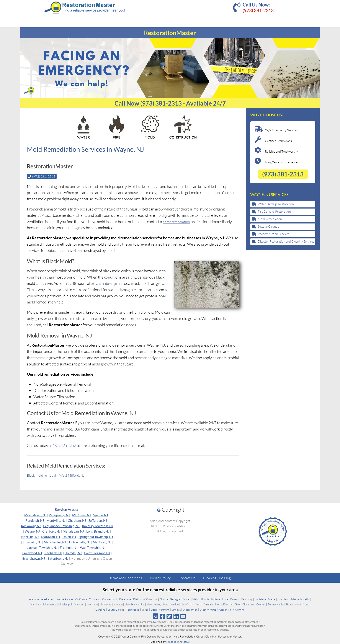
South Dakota (116, 609)
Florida (164, 599)
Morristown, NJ (35, 515)
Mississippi (65, 604)
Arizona (56, 599)
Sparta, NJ (101, 515)
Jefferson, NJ (98, 520)
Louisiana (260, 599)
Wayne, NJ (32, 531)
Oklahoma (248, 604)
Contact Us (187, 578)
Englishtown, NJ (34, 558)
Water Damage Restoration (276, 204)
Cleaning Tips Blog (217, 578)
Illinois (205, 599)
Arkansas (68, 599)
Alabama (34, 599)
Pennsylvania (275, 604)
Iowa (225, 599)
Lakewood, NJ (32, 553)
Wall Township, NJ (93, 547)
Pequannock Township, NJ (61, 526)
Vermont (164, 609)
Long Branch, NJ (98, 531)
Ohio (237, 604)
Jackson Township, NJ (42, 547)
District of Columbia (145, 599)
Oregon (261, 604)
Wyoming (239, 609)
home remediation (178, 221)
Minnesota (50, 604)
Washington (190, 609)
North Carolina (204, 604)
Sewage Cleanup (268, 226)
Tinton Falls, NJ (79, 542)
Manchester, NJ (55, 542)
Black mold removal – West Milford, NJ (59, 475)
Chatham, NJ (77, 520)
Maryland (283, 599)
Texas (145, 609)
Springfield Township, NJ (96, 536)
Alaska (45, 599)
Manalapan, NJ (73, 531)
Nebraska (105, 604)
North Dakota (223, 604)
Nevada (118, 604)
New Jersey (154, 604)
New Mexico (171, 604)
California (81, 599)
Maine (272, 599)
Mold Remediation (270, 219)
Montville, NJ (56, 520)
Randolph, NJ (35, 520)
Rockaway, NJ (31, 526)
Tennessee (133, 609)
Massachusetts (300, 599)
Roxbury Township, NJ (98, 526)
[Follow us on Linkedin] (176, 616)
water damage (107, 283)
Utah (154, 609)
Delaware (125, 599)
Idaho (196, 599)
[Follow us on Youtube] (183, 616)
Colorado (94, 599)
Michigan (35, 604)
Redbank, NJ (53, 553)
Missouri (79, 604)
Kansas (234, 599)
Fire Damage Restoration (274, 211)
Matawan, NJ (51, 536)
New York (187, 604)
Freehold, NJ (69, 547)
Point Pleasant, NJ (97, 553)
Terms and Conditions (126, 578)
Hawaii (186, 599)
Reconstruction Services (274, 234)
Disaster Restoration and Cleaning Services (286, 241)
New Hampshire (135, 604)
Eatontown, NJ (58, 558)
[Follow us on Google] (155, 616)
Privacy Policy (160, 578)
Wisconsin (225, 609)
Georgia (175, 599)
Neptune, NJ (30, 536)
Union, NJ (69, 536)
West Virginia (208, 609)
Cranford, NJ (51, 531)
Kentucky (247, 599)
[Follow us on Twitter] (169, 616)
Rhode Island (293, 604)
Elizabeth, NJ (32, 542)
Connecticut (110, 599)
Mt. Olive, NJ (82, 515)
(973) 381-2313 (258, 10)
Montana (92, 604)
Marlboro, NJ (102, 542)
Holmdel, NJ (73, 553)
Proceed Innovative (178, 641)
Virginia (176, 609)
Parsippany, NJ (59, 515)
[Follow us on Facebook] (162, 616)
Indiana (216, 599)
